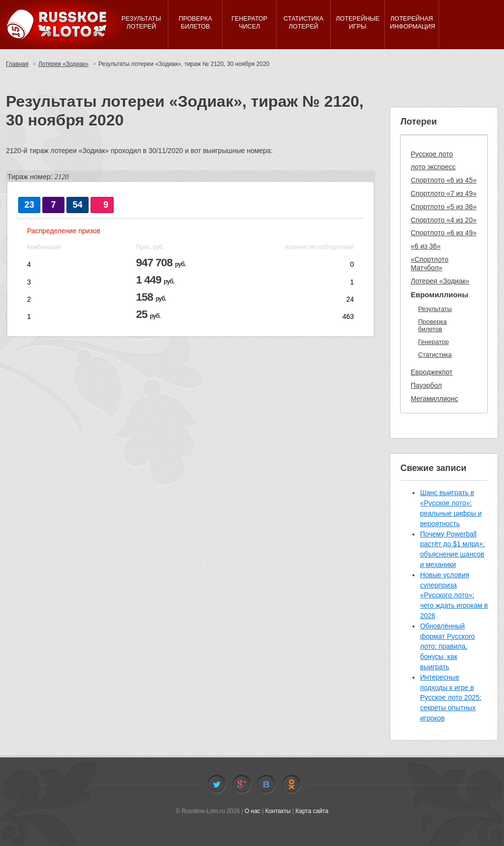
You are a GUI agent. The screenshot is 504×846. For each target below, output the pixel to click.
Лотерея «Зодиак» (63, 64)
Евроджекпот (431, 372)
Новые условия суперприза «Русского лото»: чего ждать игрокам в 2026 (454, 595)
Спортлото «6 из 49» (443, 233)
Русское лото (432, 154)
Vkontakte (266, 784)
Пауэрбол (426, 385)
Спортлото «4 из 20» (443, 220)
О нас (252, 811)
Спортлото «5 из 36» (443, 207)
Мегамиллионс (434, 399)
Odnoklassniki (291, 784)
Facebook (242, 784)
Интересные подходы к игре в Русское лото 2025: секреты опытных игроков (451, 698)
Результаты (435, 309)
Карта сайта (312, 811)
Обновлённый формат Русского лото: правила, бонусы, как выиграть (447, 646)
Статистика (435, 355)
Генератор (433, 342)
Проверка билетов (432, 326)
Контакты (278, 811)
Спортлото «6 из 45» (443, 180)
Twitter (217, 784)
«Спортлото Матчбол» (429, 264)
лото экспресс (433, 167)
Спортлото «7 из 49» (443, 193)
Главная (17, 64)
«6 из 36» (425, 246)
